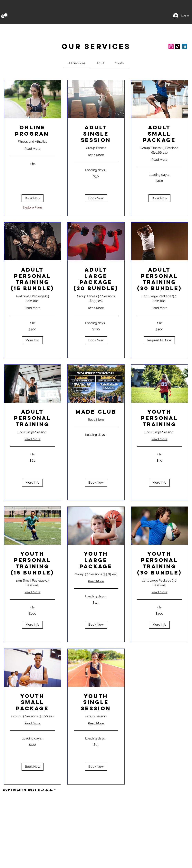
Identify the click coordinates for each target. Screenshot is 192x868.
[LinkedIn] (184, 46)
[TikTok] (178, 46)
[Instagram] (171, 46)
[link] (77, 63)
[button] (4, 15)
